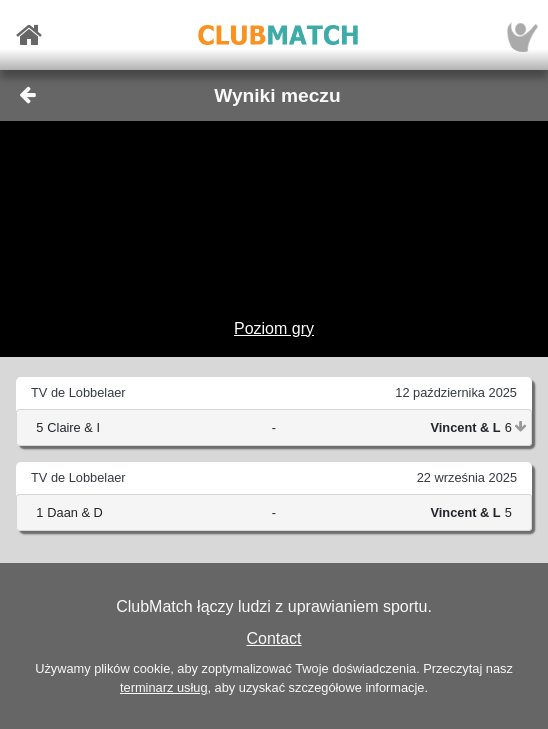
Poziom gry (274, 328)
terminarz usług (163, 687)
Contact (273, 638)
